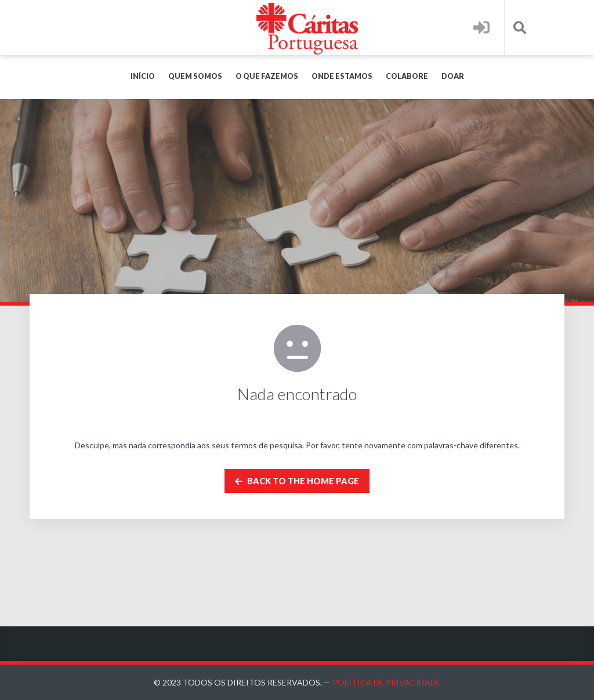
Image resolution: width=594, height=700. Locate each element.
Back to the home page (297, 481)
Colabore (407, 76)
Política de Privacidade (387, 682)
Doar (453, 76)
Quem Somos (195, 76)
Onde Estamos (342, 76)
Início (143, 76)
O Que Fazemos (267, 76)
